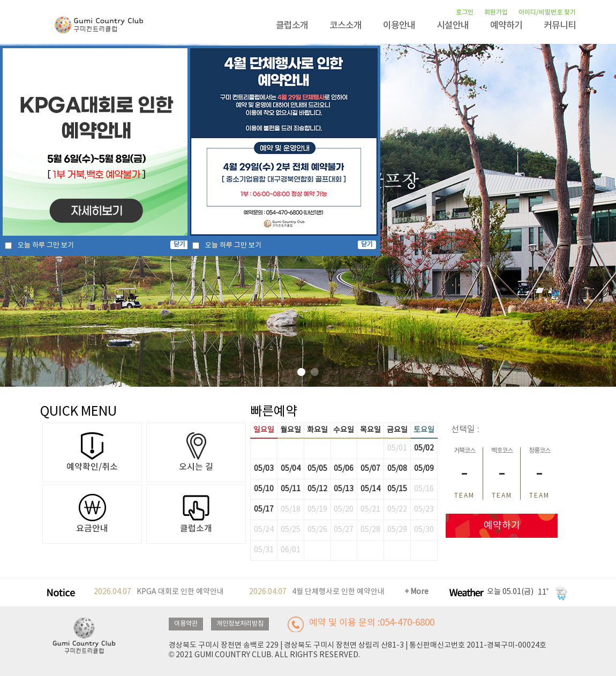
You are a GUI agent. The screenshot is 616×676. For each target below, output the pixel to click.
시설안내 (453, 26)
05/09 (424, 469)
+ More (416, 592)
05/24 (264, 530)
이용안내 (399, 26)
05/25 (291, 530)
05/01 (397, 448)
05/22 (397, 509)
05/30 (424, 530)
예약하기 (506, 26)
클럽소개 (292, 26)
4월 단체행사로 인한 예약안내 (317, 592)
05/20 (344, 509)
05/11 (291, 489)
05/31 (264, 550)
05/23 (424, 509)
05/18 (291, 509)
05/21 (370, 509)
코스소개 (345, 26)
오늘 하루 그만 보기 (46, 246)
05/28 (370, 530)
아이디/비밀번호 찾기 (547, 12)
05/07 (370, 469)
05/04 (291, 469)
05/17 (264, 509)
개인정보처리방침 (240, 624)
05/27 (344, 530)
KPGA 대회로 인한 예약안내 (159, 592)
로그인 (465, 12)
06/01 (291, 550)
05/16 (424, 489)
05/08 (397, 469)
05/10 (264, 489)
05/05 (317, 469)
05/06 (344, 469)
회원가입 (496, 12)
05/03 (264, 469)
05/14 (370, 489)
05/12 (317, 489)
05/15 (397, 489)
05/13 (344, 489)
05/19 (317, 509)
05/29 (397, 530)
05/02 (424, 448)
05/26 (317, 530)
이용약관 (186, 624)
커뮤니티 (560, 26)
